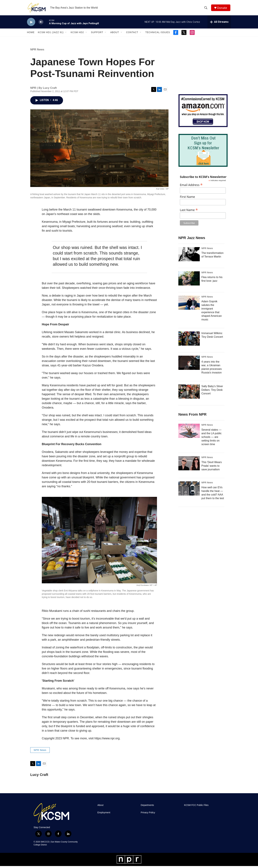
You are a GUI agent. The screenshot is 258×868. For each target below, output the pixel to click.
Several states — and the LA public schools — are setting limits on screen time (212, 439)
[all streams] (219, 24)
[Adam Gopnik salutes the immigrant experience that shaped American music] (189, 304)
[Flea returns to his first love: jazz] (189, 280)
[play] (31, 24)
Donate (223, 9)
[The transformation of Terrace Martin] (189, 256)
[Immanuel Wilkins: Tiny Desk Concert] (189, 341)
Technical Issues (158, 34)
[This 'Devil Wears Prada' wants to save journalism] (189, 465)
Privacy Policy (148, 815)
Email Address (191, 186)
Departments (147, 807)
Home (31, 34)
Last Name (189, 211)
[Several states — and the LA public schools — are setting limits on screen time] (189, 433)
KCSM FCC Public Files (196, 807)
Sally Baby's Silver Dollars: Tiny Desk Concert (212, 392)
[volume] (41, 24)
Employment (104, 815)
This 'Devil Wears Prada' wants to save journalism (212, 468)
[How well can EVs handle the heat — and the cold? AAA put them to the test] (189, 490)
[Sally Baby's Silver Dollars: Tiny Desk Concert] (189, 394)
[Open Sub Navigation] (66, 34)
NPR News (37, 51)
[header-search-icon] (206, 9)
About (115, 34)
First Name (187, 199)
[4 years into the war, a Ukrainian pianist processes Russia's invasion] (189, 365)
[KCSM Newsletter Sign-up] (203, 152)
